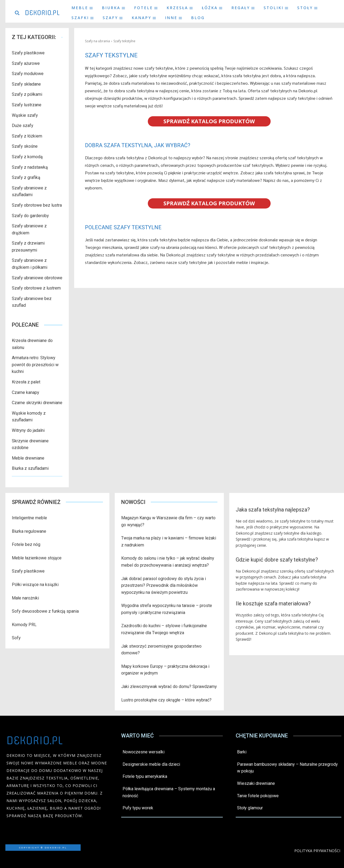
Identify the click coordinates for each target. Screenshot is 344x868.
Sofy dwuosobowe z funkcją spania (45, 611)
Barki (242, 752)
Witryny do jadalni (28, 430)
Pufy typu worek (138, 808)
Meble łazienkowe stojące (37, 558)
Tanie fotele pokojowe (258, 796)
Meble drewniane (28, 458)
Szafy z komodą (27, 157)
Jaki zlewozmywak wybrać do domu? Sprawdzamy (169, 687)
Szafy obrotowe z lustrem (36, 288)
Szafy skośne (25, 146)
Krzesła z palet (26, 382)
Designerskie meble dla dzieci (151, 764)
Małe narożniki (25, 598)
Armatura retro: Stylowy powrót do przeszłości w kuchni (35, 365)
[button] (17, 13)
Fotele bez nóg (26, 544)
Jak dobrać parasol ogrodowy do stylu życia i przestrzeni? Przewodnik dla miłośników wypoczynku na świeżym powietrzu (164, 585)
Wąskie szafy (25, 115)
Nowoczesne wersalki (144, 752)
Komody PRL (24, 625)
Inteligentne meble (29, 518)
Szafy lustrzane (27, 105)
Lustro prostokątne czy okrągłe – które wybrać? (166, 700)
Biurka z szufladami (30, 468)
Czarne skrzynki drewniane (37, 403)
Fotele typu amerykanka (145, 776)
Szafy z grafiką (26, 177)
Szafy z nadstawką (30, 167)
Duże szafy (23, 126)
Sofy (16, 638)
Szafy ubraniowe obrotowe (37, 278)
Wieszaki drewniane (256, 783)
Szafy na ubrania (97, 41)
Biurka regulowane (29, 531)
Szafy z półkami (27, 94)
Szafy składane (26, 84)
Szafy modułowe (28, 74)
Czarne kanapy (26, 392)
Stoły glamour (250, 808)
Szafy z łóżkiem (27, 136)
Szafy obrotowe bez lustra (37, 205)
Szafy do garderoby (30, 216)
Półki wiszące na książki (35, 585)
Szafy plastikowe (28, 53)
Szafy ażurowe (26, 63)
